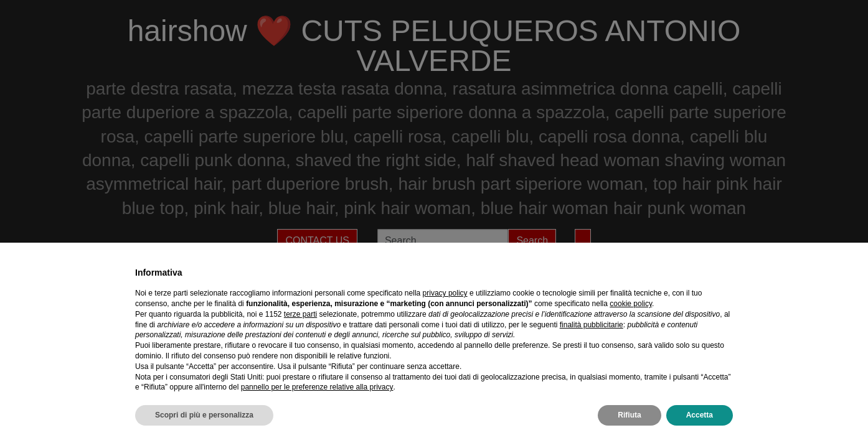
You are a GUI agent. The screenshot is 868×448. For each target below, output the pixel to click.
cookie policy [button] (631, 304)
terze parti (300, 314)
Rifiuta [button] (629, 415)
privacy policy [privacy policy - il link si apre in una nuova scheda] (445, 293)
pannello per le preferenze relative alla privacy (317, 387)
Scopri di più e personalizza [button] (204, 415)
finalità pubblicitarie (592, 325)
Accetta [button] (700, 415)
